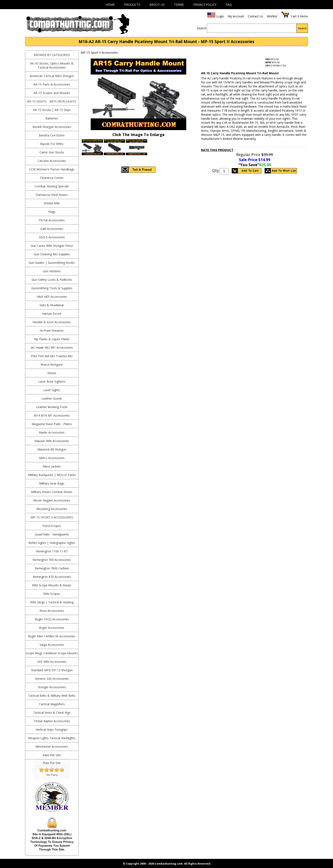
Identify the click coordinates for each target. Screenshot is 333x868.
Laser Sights (52, 390)
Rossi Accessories (52, 611)
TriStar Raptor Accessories (52, 721)
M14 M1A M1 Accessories (52, 415)
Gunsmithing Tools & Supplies (52, 288)
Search (302, 28)
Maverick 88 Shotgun (52, 449)
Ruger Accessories (52, 628)
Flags (52, 212)
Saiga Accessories (52, 645)
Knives (52, 373)
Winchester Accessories (52, 747)
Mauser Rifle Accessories (52, 441)
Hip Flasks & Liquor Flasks (52, 339)
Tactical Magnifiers (52, 704)
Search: (202, 28)
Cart (294, 16)
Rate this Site (52, 755)
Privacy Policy (205, 5)
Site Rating (52, 775)
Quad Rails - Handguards (52, 534)
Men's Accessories (52, 458)
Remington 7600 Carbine (52, 568)
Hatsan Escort (52, 314)
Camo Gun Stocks (52, 152)
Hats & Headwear (52, 305)
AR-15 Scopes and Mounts (52, 93)
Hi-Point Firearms (52, 331)
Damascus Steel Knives (52, 195)
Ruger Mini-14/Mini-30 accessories (52, 636)
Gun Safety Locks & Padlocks (52, 280)
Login (220, 16)
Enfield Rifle (52, 203)
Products (132, 5)
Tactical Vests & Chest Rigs (52, 713)
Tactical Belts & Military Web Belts (52, 696)
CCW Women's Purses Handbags (52, 169)
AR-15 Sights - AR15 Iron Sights (52, 101)
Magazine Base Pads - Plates (52, 424)
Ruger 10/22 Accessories (52, 619)
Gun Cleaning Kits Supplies (52, 254)
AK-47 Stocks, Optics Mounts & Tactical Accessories (52, 65)
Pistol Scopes (52, 526)
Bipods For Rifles (52, 144)
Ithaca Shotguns (52, 364)
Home (110, 5)
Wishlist (272, 16)
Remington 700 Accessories (52, 560)
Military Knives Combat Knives (52, 492)
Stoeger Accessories (52, 687)
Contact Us (255, 16)
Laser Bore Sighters (52, 381)
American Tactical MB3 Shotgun (52, 76)
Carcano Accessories (52, 161)
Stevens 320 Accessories (52, 679)
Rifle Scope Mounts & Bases (52, 585)
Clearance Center (52, 178)
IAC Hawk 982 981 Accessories (52, 348)
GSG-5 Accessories (52, 237)
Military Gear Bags (52, 483)
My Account (236, 16)
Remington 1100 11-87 (52, 551)
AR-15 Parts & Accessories (52, 84)
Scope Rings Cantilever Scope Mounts (52, 653)
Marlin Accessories (52, 432)
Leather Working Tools (52, 407)
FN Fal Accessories (52, 220)
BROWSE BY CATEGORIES (52, 55)
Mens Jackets (52, 466)
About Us (157, 5)
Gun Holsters (52, 271)
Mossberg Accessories (52, 509)
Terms (179, 5)
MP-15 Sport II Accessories (52, 517)
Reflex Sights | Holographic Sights (52, 543)
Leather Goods (52, 398)
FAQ (229, 5)
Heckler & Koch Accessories (52, 322)
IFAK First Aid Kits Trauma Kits (52, 356)
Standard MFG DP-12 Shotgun (52, 670)
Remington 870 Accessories (52, 577)
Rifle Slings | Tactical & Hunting (52, 602)
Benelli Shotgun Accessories (52, 127)
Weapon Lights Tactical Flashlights (52, 738)
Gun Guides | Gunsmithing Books (52, 263)
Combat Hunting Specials (52, 186)
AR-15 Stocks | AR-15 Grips (52, 110)
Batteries (52, 118)
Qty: (216, 170)
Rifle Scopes (52, 594)
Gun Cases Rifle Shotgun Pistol (52, 246)
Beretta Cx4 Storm (52, 135)
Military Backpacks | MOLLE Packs (52, 475)
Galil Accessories (52, 229)
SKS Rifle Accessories (52, 662)
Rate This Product (217, 150)
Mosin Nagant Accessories (52, 500)
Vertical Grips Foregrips (52, 730)
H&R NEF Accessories (52, 297)
